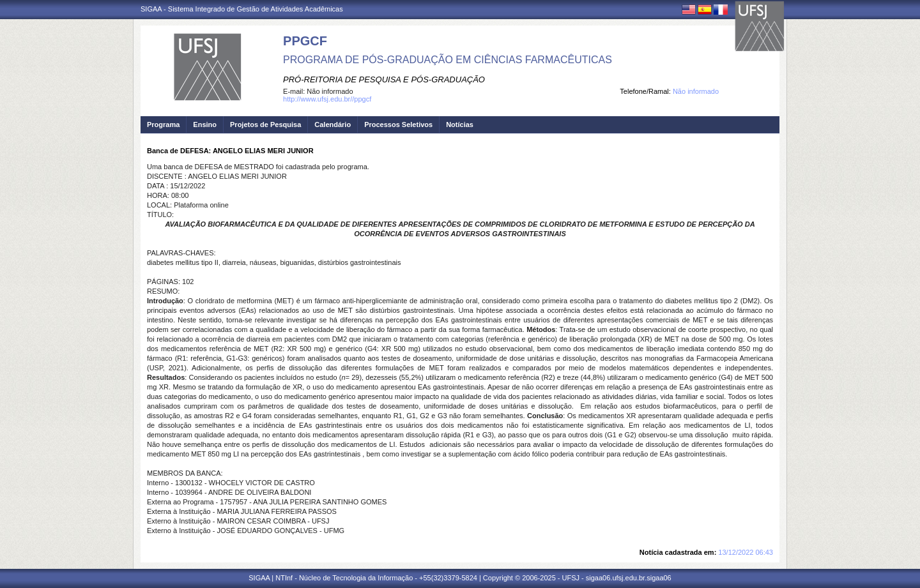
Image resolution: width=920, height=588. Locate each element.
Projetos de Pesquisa (265, 124)
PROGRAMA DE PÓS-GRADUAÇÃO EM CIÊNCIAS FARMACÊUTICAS (448, 60)
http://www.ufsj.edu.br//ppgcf (327, 99)
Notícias (460, 124)
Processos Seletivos (398, 124)
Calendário (333, 124)
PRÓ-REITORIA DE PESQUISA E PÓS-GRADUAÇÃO (384, 79)
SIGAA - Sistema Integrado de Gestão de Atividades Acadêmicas (242, 9)
